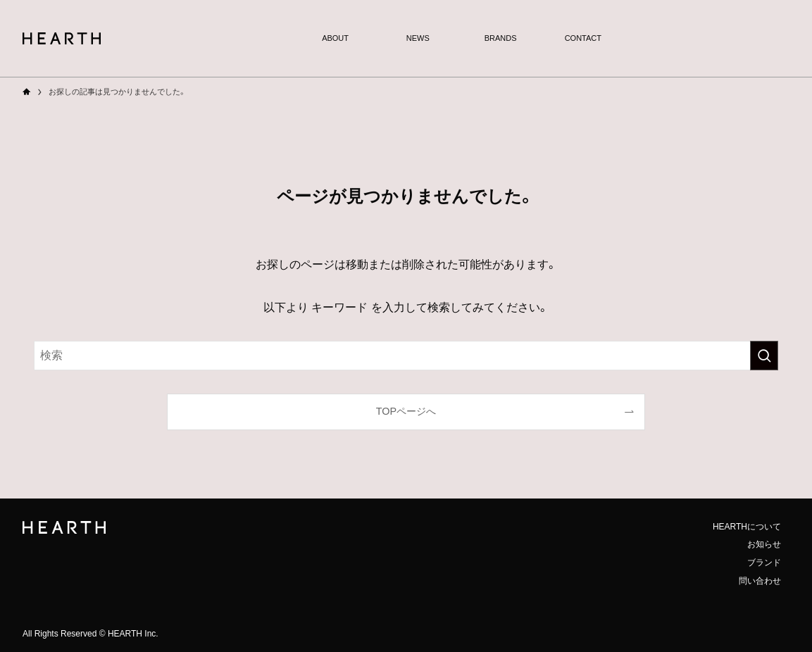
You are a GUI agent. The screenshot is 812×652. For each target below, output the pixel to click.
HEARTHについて (747, 527)
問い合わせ (760, 581)
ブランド (764, 563)
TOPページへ (406, 411)
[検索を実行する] (764, 356)
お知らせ (764, 544)
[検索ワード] (406, 356)
